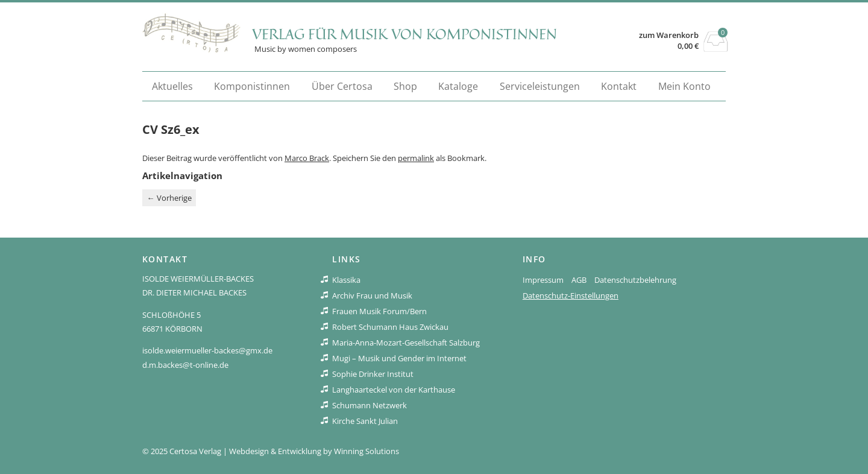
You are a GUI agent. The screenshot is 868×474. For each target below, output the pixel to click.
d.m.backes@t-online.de (185, 365)
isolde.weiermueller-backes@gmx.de (207, 350)
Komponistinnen (252, 86)
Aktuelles (172, 86)
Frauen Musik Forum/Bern (379, 311)
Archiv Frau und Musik (372, 295)
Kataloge (458, 86)
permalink (416, 158)
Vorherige (169, 198)
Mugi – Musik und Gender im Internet (399, 358)
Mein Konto (684, 86)
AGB (579, 280)
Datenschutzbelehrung (635, 280)
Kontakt (619, 86)
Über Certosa (342, 86)
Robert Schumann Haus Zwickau (390, 327)
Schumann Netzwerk (370, 405)
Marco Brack (307, 158)
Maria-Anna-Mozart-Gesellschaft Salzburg (406, 343)
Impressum (543, 280)
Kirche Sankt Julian (365, 421)
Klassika (346, 280)
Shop (405, 86)
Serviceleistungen (540, 86)
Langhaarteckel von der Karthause (394, 390)
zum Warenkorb (669, 35)
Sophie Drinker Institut (373, 374)
